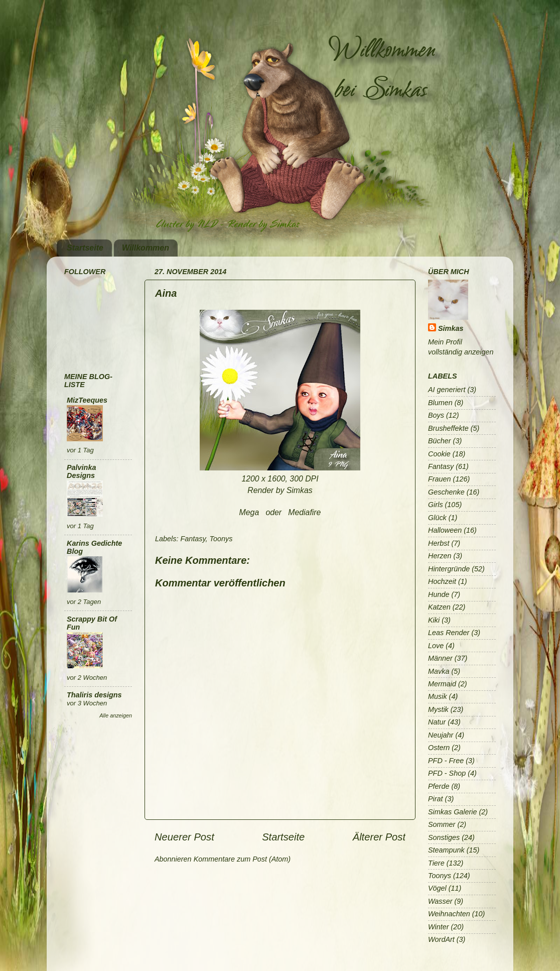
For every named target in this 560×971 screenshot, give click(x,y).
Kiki (434, 620)
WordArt (441, 939)
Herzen (440, 556)
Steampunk (446, 850)
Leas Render (449, 633)
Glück (437, 518)
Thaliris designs (94, 695)
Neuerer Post (184, 837)
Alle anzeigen (116, 715)
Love (436, 646)
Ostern (439, 748)
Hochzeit (442, 581)
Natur (437, 722)
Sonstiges (444, 837)
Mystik (438, 709)
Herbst (439, 543)
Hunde (439, 594)
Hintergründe (449, 569)
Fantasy (193, 539)
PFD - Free (446, 761)
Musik (438, 696)
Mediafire (304, 512)
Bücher (440, 441)
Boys (436, 415)
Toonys (221, 539)
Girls (436, 505)
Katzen (439, 607)
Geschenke (446, 492)
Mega (249, 512)
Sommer (442, 824)
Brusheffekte (448, 428)
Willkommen (146, 248)
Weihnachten (449, 914)
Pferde (439, 786)
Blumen (440, 403)
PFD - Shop (447, 773)
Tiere (436, 863)
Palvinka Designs (81, 471)
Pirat (436, 799)
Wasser (440, 901)
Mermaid (442, 684)
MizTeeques (87, 400)
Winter (438, 927)
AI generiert (447, 390)
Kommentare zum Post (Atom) (242, 859)
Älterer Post (379, 837)
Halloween (445, 530)
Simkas (451, 328)
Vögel (437, 888)
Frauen (440, 479)
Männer (440, 658)
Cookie (439, 454)
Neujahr (441, 735)
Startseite (85, 248)
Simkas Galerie (453, 812)
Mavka (439, 671)
